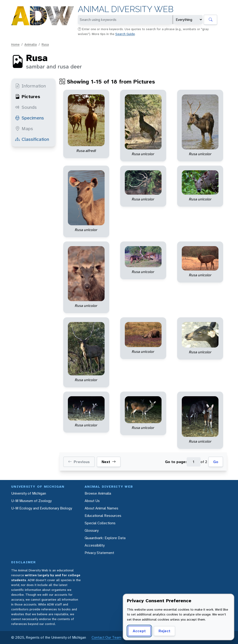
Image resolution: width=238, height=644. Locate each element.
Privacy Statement (99, 553)
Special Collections (100, 523)
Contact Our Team (106, 637)
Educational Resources (103, 516)
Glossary (92, 530)
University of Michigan (29, 493)
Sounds (26, 107)
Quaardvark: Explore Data (105, 538)
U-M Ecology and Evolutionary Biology (42, 508)
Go (216, 462)
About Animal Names (101, 508)
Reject (164, 631)
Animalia (31, 44)
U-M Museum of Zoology (31, 501)
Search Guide (125, 34)
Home (15, 44)
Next (109, 462)
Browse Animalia (98, 493)
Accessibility (95, 545)
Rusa (45, 44)
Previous (79, 462)
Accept (139, 631)
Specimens (30, 118)
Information (30, 86)
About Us (92, 501)
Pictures (28, 97)
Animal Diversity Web (126, 9)
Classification (32, 139)
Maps (24, 129)
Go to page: (176, 462)
